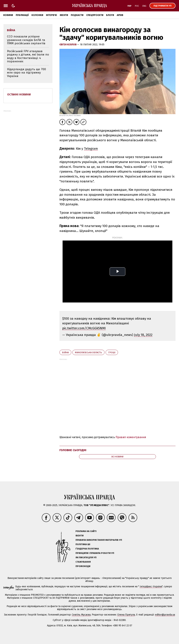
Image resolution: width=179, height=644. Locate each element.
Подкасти (77, 15)
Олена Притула (126, 615)
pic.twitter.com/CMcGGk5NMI (84, 328)
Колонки (37, 15)
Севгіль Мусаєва (81, 615)
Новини (8, 15)
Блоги (110, 15)
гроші (112, 352)
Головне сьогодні (73, 450)
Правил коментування (131, 437)
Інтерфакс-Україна (151, 586)
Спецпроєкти (95, 15)
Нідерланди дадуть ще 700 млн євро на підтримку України (26, 73)
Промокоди (83, 566)
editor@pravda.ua (165, 615)
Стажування (83, 562)
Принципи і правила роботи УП (95, 553)
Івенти (64, 15)
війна (65, 352)
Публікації (22, 15)
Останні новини (19, 94)
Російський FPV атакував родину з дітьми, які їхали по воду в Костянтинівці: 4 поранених (28, 56)
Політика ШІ (83, 544)
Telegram (91, 149)
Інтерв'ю (51, 15)
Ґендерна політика (87, 549)
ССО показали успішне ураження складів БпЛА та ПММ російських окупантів (26, 40)
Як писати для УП (86, 557)
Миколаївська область (88, 352)
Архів (120, 15)
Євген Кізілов (68, 45)
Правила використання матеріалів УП (99, 540)
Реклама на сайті (86, 531)
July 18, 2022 (143, 335)
